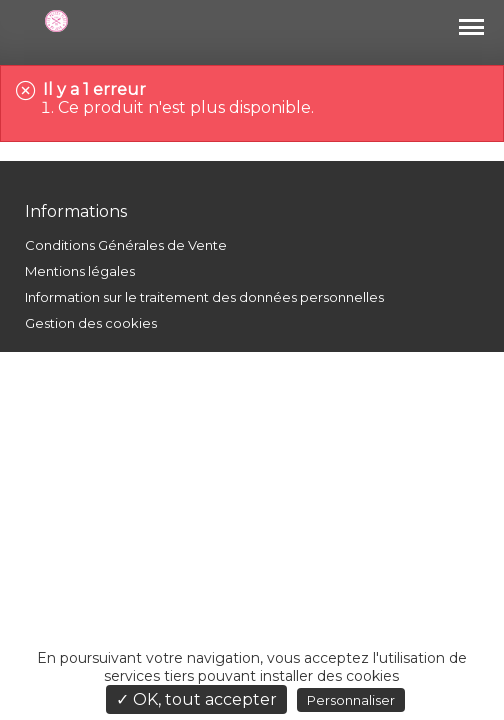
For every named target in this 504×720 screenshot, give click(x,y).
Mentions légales (80, 271)
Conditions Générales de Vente (126, 245)
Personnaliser (351, 700)
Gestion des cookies (91, 323)
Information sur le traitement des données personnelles (204, 297)
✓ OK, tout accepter (196, 699)
